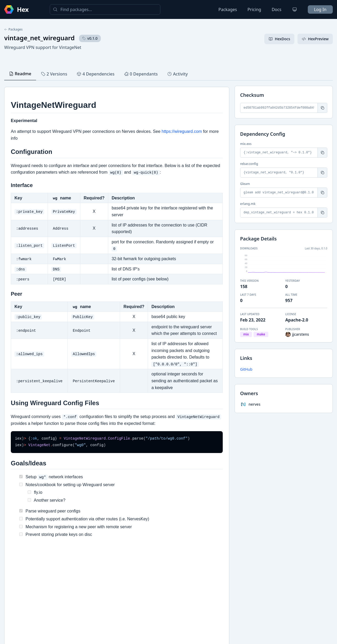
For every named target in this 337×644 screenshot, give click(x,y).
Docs (277, 9)
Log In (320, 9)
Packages (228, 9)
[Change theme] (295, 9)
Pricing (254, 9)
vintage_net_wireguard (39, 38)
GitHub (246, 369)
